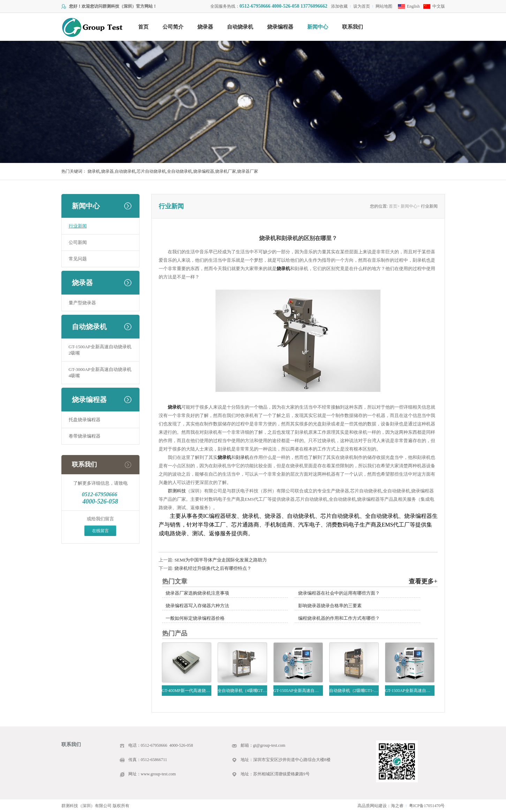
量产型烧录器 (82, 303)
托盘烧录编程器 (85, 420)
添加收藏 (339, 6)
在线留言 (100, 531)
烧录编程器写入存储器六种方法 (197, 606)
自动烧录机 (240, 27)
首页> (394, 206)
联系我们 (353, 27)
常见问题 (78, 259)
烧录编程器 (280, 27)
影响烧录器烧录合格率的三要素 (330, 606)
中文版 (439, 6)
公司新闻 (78, 242)
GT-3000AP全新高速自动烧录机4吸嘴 (100, 373)
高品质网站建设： (374, 806)
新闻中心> (410, 206)
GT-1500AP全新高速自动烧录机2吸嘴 (100, 350)
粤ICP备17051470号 (427, 806)
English (413, 6)
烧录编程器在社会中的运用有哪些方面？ (339, 593)
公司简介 (173, 27)
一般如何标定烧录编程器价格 (195, 618)
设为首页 (362, 6)
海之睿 (397, 806)
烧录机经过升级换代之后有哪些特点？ (213, 568)
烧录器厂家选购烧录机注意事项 (197, 593)
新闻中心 (318, 27)
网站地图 (384, 6)
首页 (143, 27)
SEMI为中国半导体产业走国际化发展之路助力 (221, 560)
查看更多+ (423, 581)
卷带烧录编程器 (85, 436)
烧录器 (205, 27)
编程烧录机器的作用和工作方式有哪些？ (339, 618)
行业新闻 (78, 226)
